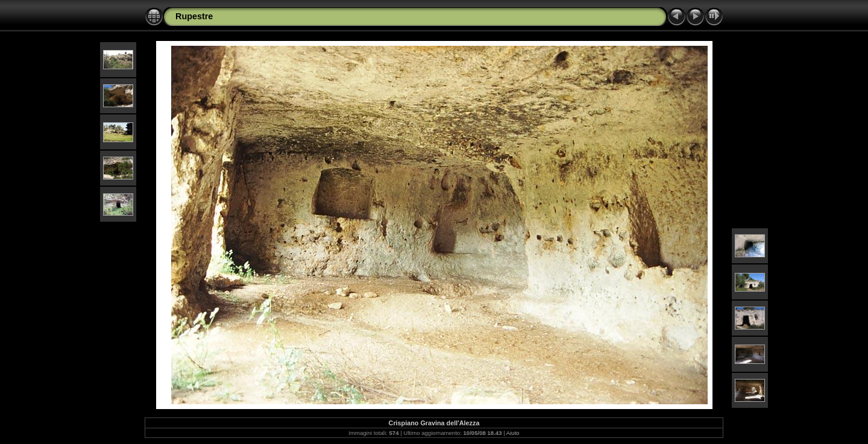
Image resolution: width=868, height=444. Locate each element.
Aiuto (513, 433)
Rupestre (194, 16)
